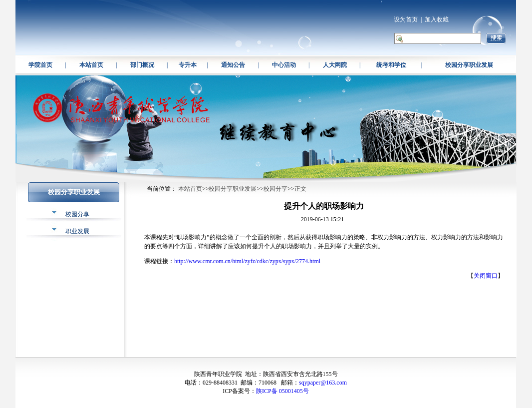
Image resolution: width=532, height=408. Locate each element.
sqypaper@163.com (323, 383)
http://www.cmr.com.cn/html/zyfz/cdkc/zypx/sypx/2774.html (247, 261)
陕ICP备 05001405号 (282, 391)
